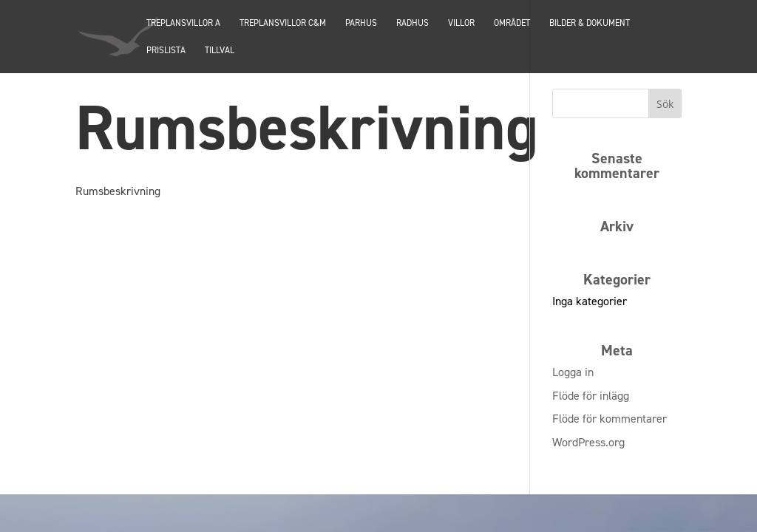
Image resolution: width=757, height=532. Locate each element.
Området (512, 24)
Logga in (573, 372)
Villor (461, 24)
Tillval (220, 51)
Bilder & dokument (590, 24)
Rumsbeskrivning (118, 191)
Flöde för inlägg (591, 396)
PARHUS (361, 24)
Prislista (166, 51)
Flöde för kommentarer (610, 419)
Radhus (413, 24)
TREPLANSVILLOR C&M (283, 24)
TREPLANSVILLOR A (183, 24)
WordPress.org (588, 442)
